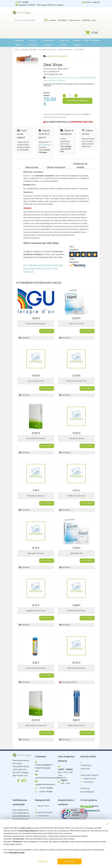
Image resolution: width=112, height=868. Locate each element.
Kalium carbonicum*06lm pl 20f (36, 725)
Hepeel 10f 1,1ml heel (76, 324)
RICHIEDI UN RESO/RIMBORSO (87, 790)
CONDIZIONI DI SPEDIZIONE (86, 767)
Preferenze (43, 861)
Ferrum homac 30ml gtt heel (36, 324)
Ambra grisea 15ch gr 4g (36, 553)
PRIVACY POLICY (90, 779)
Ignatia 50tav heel (76, 553)
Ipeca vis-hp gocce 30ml (36, 381)
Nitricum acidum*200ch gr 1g (36, 668)
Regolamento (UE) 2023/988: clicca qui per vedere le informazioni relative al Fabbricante (69, 85)
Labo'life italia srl (63, 69)
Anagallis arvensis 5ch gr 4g (36, 611)
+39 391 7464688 (44, 788)
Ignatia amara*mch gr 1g (76, 725)
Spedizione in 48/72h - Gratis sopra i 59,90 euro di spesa (39, 5)
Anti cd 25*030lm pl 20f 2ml (36, 438)
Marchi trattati (43, 806)
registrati (96, 2)
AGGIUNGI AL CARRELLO (78, 101)
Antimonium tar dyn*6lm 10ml (76, 381)
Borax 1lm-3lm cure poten (76, 668)
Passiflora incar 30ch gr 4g (76, 496)
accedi (87, 2)
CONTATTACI (88, 782)
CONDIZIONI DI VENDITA (89, 775)
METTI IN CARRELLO (47, 331)
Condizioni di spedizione (57, 56)
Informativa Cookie (17, 853)
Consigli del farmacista (44, 812)
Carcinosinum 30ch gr (76, 438)
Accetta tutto (69, 861)
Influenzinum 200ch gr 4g (36, 496)
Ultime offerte (43, 816)
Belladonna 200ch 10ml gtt (76, 611)
